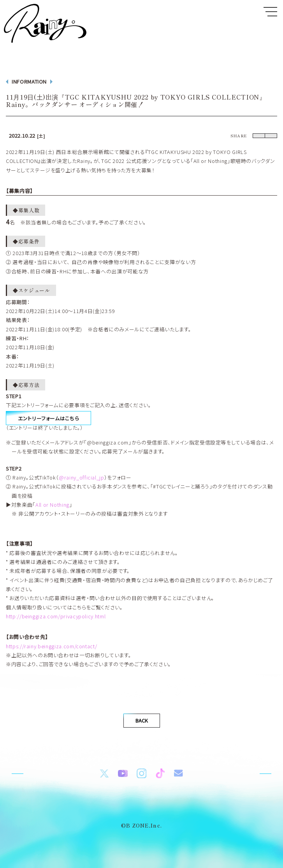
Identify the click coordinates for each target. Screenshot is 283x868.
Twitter (241, 138)
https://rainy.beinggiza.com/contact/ (51, 650)
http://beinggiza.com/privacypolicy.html (56, 620)
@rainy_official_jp (82, 481)
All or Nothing (52, 508)
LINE (266, 138)
